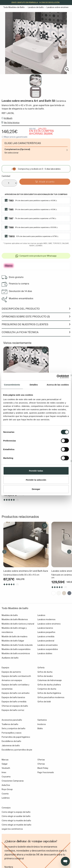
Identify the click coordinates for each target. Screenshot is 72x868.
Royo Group (7, 789)
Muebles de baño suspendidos (16, 649)
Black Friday (43, 768)
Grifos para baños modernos (51, 697)
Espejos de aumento (11, 672)
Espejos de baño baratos (13, 697)
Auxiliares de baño (10, 658)
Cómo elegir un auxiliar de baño (16, 816)
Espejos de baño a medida (14, 702)
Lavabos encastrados (48, 645)
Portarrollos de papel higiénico (16, 737)
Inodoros (42, 724)
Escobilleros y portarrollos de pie (17, 750)
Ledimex (6, 798)
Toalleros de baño (10, 724)
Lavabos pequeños (46, 632)
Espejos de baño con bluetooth (16, 676)
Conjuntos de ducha (47, 689)
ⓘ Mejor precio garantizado (15, 137)
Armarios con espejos (12, 680)
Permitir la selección (36, 480)
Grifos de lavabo (45, 676)
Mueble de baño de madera (14, 637)
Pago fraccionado (46, 772)
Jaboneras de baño (11, 746)
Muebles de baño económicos (16, 653)
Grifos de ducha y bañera (49, 685)
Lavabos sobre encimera (58, 7)
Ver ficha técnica (12, 123)
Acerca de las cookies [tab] (58, 385)
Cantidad (6, 176)
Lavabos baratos (45, 628)
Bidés (40, 728)
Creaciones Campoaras (13, 781)
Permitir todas (36, 471)
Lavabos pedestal (46, 641)
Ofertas (41, 764)
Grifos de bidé (44, 702)
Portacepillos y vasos (12, 733)
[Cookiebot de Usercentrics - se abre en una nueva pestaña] (57, 377)
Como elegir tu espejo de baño (16, 812)
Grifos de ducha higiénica (49, 693)
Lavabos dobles (45, 653)
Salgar (5, 764)
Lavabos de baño (36, 7)
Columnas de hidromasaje (50, 680)
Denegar (36, 489)
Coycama (6, 777)
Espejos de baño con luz (13, 710)
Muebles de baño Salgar (13, 641)
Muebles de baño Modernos (15, 619)
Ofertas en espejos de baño (15, 706)
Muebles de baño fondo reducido (17, 645)
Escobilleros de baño (11, 741)
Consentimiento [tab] (12, 385)
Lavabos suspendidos (48, 649)
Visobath (6, 768)
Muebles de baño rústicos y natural (18, 624)
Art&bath (8, 118)
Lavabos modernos (46, 619)
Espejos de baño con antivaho (16, 693)
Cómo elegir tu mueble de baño (16, 821)
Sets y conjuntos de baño (14, 728)
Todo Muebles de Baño (14, 7)
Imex (4, 772)
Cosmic (5, 794)
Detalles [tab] (34, 385)
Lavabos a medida (46, 637)
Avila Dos (6, 785)
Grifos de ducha (45, 672)
